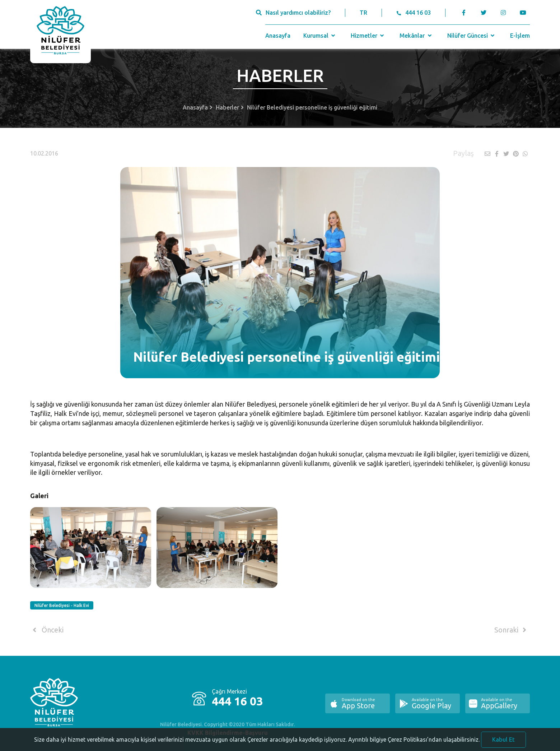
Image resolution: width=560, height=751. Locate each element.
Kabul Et (503, 743)
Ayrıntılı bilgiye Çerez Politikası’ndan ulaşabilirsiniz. (414, 743)
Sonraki (512, 630)
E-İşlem (520, 36)
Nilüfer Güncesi (472, 36)
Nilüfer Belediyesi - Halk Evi (62, 605)
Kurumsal (320, 36)
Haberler (227, 107)
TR (363, 13)
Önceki (47, 630)
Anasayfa (278, 36)
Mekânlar (416, 36)
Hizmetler (368, 36)
